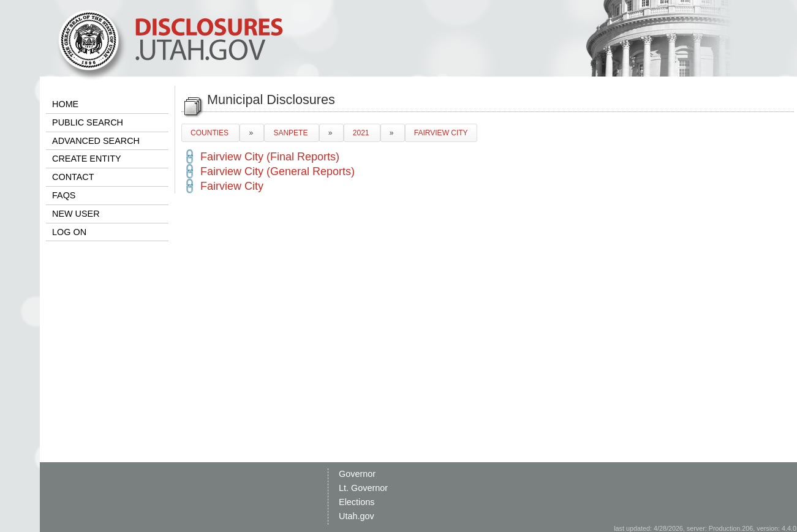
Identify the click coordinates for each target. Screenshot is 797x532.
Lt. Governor (363, 488)
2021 (362, 133)
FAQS (64, 195)
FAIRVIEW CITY (441, 133)
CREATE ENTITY (86, 159)
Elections (357, 502)
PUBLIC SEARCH (88, 122)
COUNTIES (210, 133)
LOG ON (69, 232)
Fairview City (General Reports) (278, 171)
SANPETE (291, 133)
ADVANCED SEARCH (96, 141)
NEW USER (76, 214)
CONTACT (73, 177)
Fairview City (232, 186)
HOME (65, 104)
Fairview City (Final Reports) (270, 157)
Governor (357, 474)
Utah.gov (357, 516)
